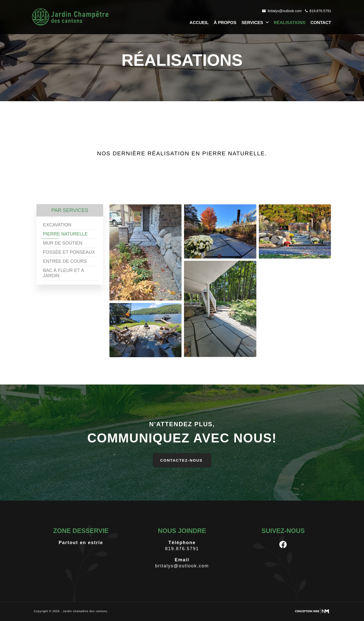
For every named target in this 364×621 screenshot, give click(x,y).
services (256, 22)
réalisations (290, 23)
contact (321, 23)
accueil (199, 23)
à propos (225, 23)
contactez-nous (181, 460)
